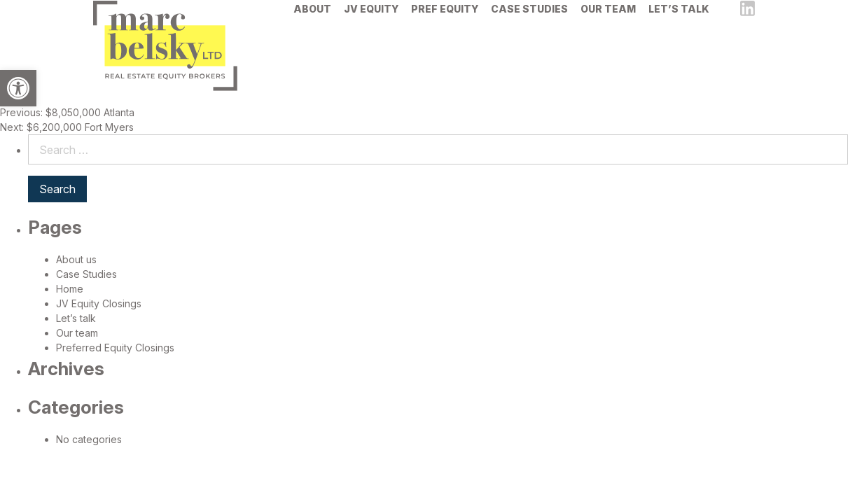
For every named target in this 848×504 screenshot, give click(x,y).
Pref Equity (445, 29)
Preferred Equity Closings (115, 348)
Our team (608, 29)
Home (70, 289)
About (312, 29)
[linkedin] (748, 29)
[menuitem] (312, 29)
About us (76, 259)
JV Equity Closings (99, 303)
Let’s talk (679, 29)
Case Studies (529, 29)
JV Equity (371, 29)
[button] (18, 88)
